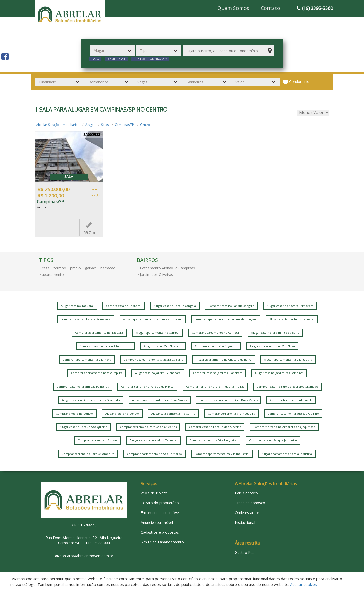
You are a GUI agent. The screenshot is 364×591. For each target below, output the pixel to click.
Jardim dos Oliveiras (156, 274)
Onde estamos (247, 513)
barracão (108, 268)
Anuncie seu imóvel (157, 522)
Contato (270, 8)
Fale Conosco (246, 493)
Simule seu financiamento (162, 542)
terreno (60, 268)
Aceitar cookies (304, 584)
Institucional (245, 522)
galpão (91, 268)
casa (46, 268)
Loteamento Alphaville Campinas (167, 268)
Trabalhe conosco (250, 503)
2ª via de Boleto (154, 493)
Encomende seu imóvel (160, 513)
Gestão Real (245, 552)
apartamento (53, 274)
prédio (76, 268)
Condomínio (299, 81)
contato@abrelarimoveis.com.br (86, 556)
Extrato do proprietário (160, 503)
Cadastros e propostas (160, 532)
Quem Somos (233, 8)
